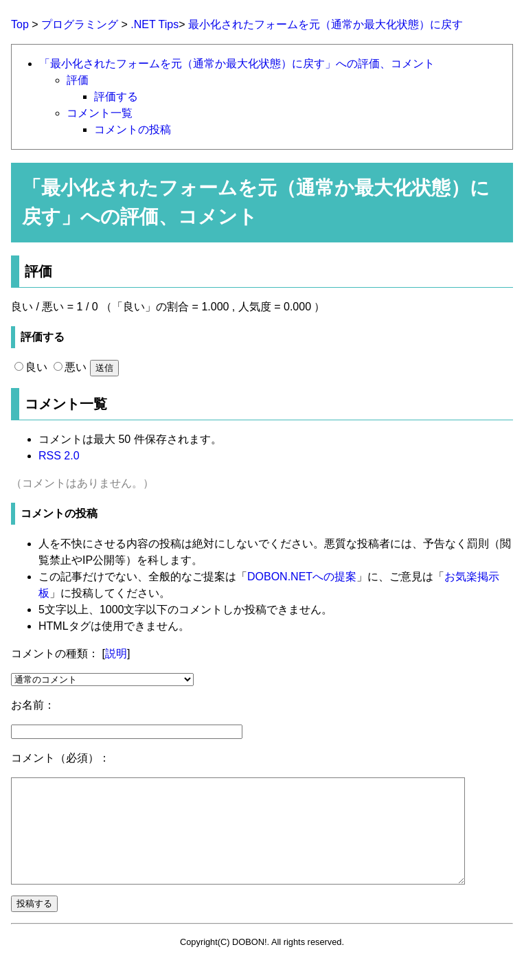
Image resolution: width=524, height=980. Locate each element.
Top (20, 24)
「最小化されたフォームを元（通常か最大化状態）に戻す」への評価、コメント (237, 64)
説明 (116, 653)
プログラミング (80, 24)
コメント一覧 (100, 113)
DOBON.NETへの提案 (302, 577)
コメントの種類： (55, 653)
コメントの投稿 (133, 129)
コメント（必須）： (60, 758)
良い (31, 367)
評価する (116, 96)
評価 (78, 80)
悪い (70, 367)
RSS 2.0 (59, 456)
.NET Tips (155, 24)
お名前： (33, 705)
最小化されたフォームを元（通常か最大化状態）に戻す (326, 24)
